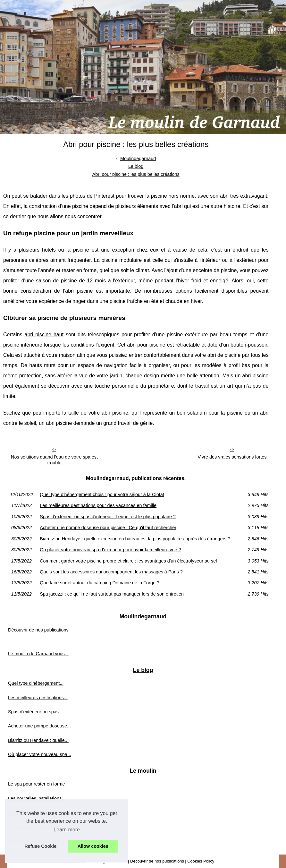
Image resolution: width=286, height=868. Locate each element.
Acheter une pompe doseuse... (39, 726)
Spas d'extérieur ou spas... (35, 712)
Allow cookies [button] (93, 846)
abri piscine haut (44, 335)
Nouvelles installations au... (36, 841)
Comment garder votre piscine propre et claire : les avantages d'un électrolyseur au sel (128, 561)
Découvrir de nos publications (38, 630)
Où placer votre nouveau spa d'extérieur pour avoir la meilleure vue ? (110, 550)
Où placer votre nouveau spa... (40, 754)
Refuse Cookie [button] (40, 846)
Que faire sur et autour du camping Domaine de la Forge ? (100, 583)
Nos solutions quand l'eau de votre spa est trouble (54, 460)
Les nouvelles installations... (37, 798)
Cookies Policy (201, 861)
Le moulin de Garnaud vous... (38, 654)
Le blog (136, 166)
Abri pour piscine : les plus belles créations (136, 174)
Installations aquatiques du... (37, 812)
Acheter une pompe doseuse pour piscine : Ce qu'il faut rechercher (108, 528)
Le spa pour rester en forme (37, 784)
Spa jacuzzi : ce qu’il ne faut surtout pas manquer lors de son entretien (112, 594)
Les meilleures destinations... (38, 698)
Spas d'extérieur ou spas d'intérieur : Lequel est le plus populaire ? (108, 517)
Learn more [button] (67, 830)
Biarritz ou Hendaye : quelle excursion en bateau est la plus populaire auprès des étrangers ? (135, 539)
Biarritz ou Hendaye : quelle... (38, 740)
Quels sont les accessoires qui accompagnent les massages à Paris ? (111, 572)
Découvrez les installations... (37, 827)
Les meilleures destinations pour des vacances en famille (98, 505)
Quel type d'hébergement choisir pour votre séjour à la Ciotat (102, 494)
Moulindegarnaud (138, 159)
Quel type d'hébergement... (36, 683)
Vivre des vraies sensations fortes (232, 457)
